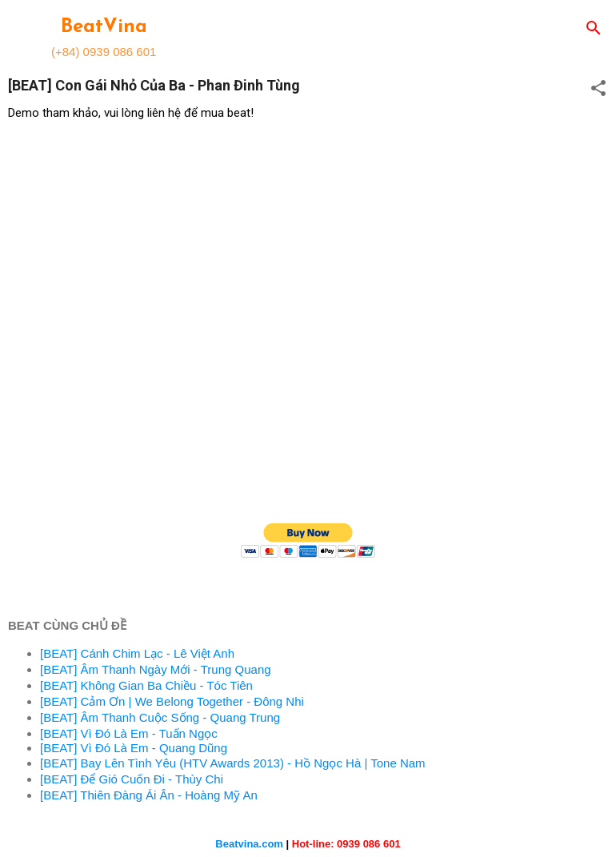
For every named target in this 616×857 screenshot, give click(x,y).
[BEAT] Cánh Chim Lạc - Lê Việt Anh (137, 653)
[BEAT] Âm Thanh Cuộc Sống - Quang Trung (160, 717)
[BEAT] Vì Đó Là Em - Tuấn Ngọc (129, 733)
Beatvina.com (249, 844)
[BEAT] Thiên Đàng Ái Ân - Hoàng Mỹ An (149, 795)
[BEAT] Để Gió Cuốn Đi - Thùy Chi (132, 779)
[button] (598, 89)
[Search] (594, 29)
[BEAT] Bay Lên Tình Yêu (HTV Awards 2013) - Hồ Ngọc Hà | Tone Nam (233, 763)
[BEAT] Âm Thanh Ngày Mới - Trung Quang (156, 669)
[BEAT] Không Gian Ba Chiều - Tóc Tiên (146, 685)
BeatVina (104, 27)
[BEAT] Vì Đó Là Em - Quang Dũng (134, 748)
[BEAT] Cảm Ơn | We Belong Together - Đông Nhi (172, 701)
